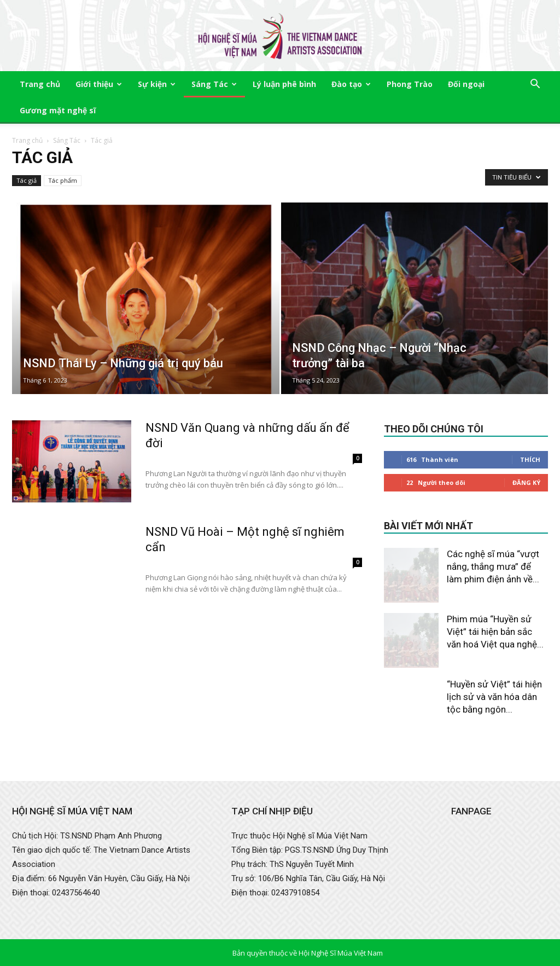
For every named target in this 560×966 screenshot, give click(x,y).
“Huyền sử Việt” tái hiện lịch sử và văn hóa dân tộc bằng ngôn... (494, 697)
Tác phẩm (63, 180)
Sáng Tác (214, 84)
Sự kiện (157, 84)
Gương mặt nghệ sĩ (58, 110)
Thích (530, 459)
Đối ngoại (466, 84)
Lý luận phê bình (284, 84)
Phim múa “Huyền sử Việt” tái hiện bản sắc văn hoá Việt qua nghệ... (495, 632)
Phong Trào (410, 84)
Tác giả (27, 180)
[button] (535, 85)
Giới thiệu (99, 84)
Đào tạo (351, 84)
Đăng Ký (526, 482)
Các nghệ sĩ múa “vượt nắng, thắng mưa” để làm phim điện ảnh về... (493, 566)
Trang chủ (40, 84)
